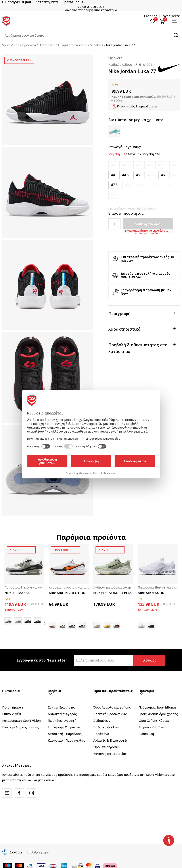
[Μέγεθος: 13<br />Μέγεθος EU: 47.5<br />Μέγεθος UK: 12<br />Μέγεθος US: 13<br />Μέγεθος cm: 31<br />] (114, 185)
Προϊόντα (29, 45)
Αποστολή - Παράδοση (65, 734)
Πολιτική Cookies (106, 727)
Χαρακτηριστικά (142, 329)
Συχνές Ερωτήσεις (61, 707)
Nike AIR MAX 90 (17, 593)
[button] (91, 36)
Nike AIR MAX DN (151, 593)
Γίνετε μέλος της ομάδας (21, 727)
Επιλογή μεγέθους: (125, 147)
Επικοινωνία (12, 714)
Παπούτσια (47, 45)
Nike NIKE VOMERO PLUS (113, 593)
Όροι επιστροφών (107, 747)
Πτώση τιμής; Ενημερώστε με (137, 106)
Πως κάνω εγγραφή (62, 721)
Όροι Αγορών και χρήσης (112, 707)
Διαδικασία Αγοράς (62, 714)
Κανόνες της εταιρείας (110, 754)
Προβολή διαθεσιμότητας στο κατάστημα (142, 348)
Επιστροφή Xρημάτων (64, 727)
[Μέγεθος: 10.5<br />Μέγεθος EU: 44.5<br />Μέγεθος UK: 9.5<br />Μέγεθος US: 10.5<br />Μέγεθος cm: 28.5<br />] (125, 175)
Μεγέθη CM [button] (151, 154)
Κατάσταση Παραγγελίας (66, 740)
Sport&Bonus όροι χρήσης (158, 714)
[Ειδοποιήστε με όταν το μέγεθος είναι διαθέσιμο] (113, 165)
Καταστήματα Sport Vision (21, 721)
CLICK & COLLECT (91, 7)
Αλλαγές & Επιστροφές (110, 740)
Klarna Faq (146, 734)
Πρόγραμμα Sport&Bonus (157, 707)
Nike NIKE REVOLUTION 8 (69, 593)
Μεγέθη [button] (134, 154)
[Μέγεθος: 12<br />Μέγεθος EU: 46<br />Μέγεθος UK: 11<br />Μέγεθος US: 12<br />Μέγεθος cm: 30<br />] (163, 175)
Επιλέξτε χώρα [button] (38, 852)
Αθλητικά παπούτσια (72, 45)
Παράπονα (101, 734)
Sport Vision (11, 45)
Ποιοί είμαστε (13, 707)
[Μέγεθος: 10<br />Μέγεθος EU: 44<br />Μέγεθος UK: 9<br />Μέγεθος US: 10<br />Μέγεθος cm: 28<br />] (113, 175)
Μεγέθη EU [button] (117, 154)
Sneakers (97, 45)
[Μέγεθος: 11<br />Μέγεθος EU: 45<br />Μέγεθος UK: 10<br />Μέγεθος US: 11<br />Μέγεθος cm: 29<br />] (138, 175)
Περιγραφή (142, 313)
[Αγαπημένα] (153, 21)
